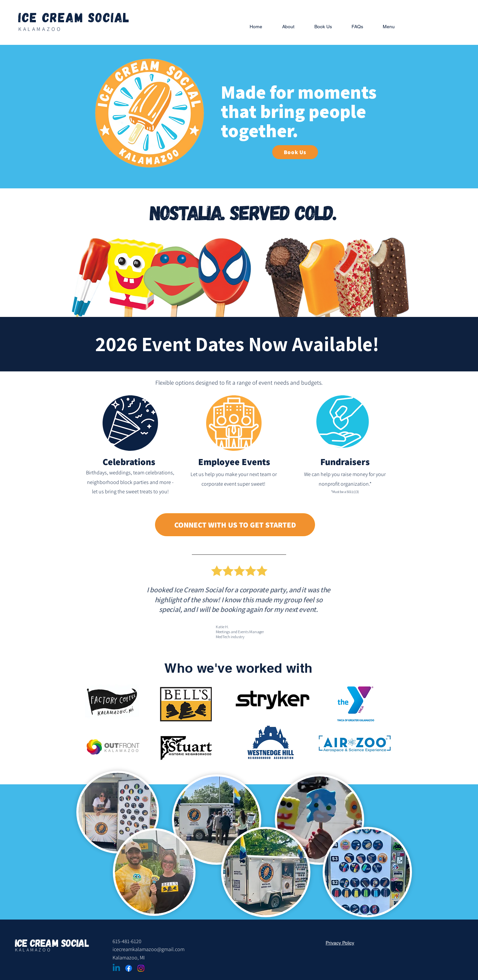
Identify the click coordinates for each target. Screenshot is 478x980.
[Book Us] (295, 152)
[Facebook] (129, 968)
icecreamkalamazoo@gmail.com (149, 949)
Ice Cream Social (74, 17)
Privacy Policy (340, 943)
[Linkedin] (116, 968)
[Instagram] (141, 968)
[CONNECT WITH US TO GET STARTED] (235, 525)
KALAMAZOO (40, 29)
